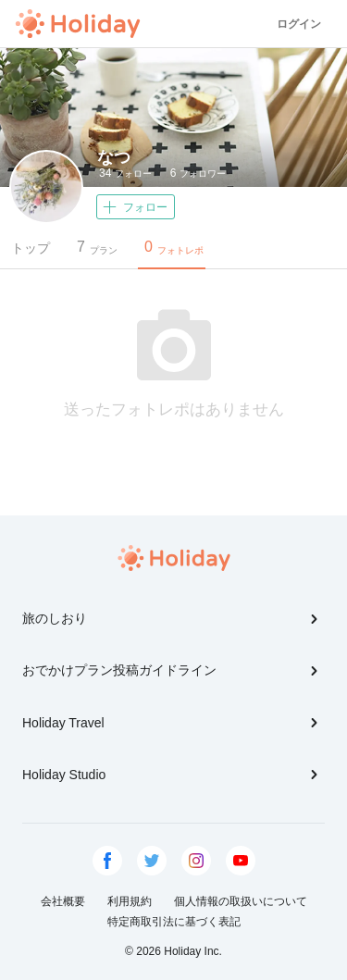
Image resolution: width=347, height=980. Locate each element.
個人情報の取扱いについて (241, 901)
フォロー (125, 173)
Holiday (78, 24)
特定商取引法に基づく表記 (174, 922)
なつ (114, 157)
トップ (31, 248)
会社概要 (63, 901)
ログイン (299, 24)
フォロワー (198, 173)
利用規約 (130, 901)
